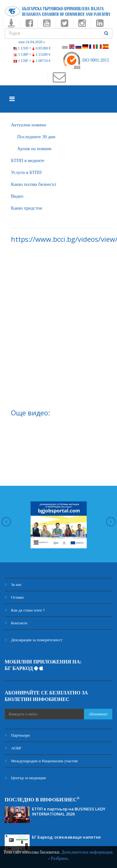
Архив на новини (34, 149)
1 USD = (32, 48)
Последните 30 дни (36, 137)
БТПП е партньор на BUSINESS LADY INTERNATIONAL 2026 (69, 811)
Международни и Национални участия (41, 761)
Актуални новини (28, 125)
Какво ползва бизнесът (34, 184)
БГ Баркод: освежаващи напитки (66, 837)
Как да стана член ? (25, 610)
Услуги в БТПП (26, 172)
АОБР (13, 748)
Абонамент (98, 714)
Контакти (16, 623)
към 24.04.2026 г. (32, 42)
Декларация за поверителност (34, 640)
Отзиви (14, 597)
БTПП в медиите (28, 160)
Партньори (17, 735)
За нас (13, 584)
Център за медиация (25, 778)
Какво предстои (27, 208)
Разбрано (59, 858)
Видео (17, 196)
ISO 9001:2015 (86, 60)
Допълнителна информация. (88, 852)
